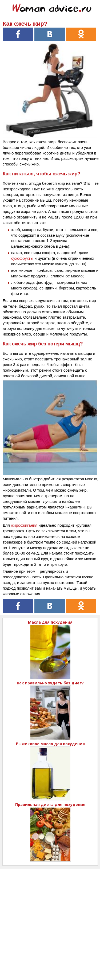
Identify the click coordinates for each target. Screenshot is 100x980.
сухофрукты (22, 258)
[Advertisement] (50, 919)
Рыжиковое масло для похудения (50, 744)
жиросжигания (24, 525)
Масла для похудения (50, 622)
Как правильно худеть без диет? (50, 683)
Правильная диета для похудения (50, 804)
